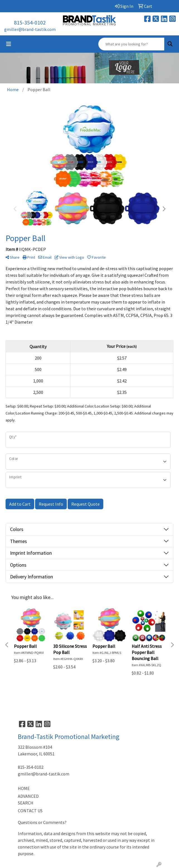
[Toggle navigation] (9, 44)
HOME (24, 788)
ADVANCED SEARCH (28, 799)
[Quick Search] (131, 44)
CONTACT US (30, 811)
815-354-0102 (30, 22)
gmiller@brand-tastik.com (30, 29)
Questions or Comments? (42, 822)
